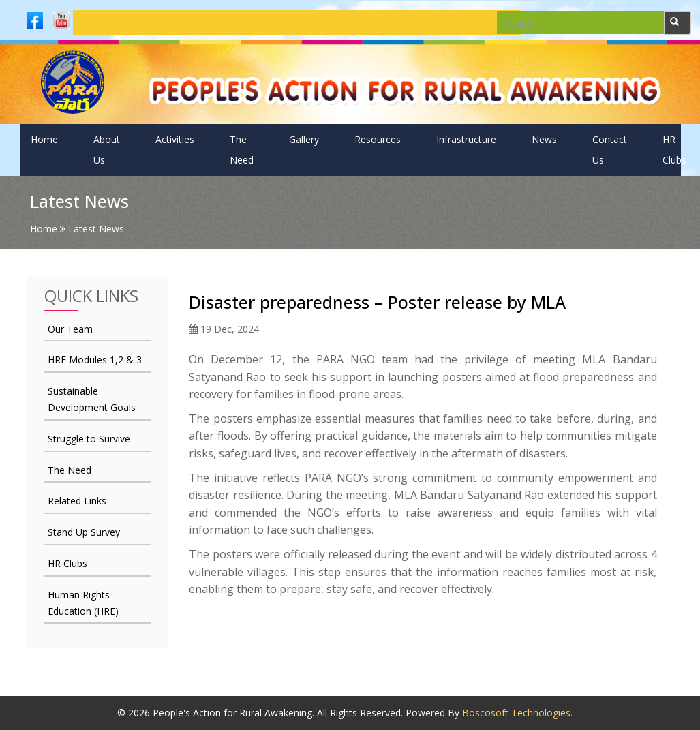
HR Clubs (674, 150)
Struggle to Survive (89, 439)
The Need (242, 150)
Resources (378, 139)
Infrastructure (466, 139)
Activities (175, 139)
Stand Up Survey (84, 532)
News (544, 139)
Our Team (70, 329)
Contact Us (610, 150)
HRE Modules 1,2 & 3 (95, 360)
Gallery (304, 139)
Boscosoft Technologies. (517, 713)
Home (44, 139)
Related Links (77, 501)
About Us (107, 150)
